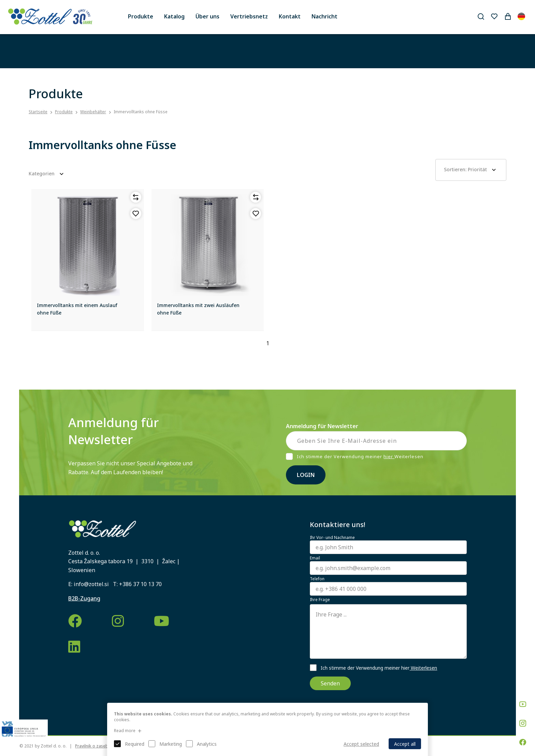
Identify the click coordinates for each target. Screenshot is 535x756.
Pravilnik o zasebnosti (96, 746)
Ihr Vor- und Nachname (332, 538)
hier (389, 456)
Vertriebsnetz (249, 16)
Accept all (405, 744)
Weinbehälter (93, 112)
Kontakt (290, 16)
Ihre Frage (320, 600)
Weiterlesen (423, 668)
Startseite (38, 112)
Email (315, 558)
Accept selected (361, 744)
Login (306, 475)
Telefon (317, 579)
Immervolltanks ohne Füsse (141, 112)
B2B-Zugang (84, 598)
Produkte (141, 16)
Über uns (207, 16)
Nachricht (324, 16)
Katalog (174, 16)
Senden (330, 683)
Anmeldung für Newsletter (322, 426)
